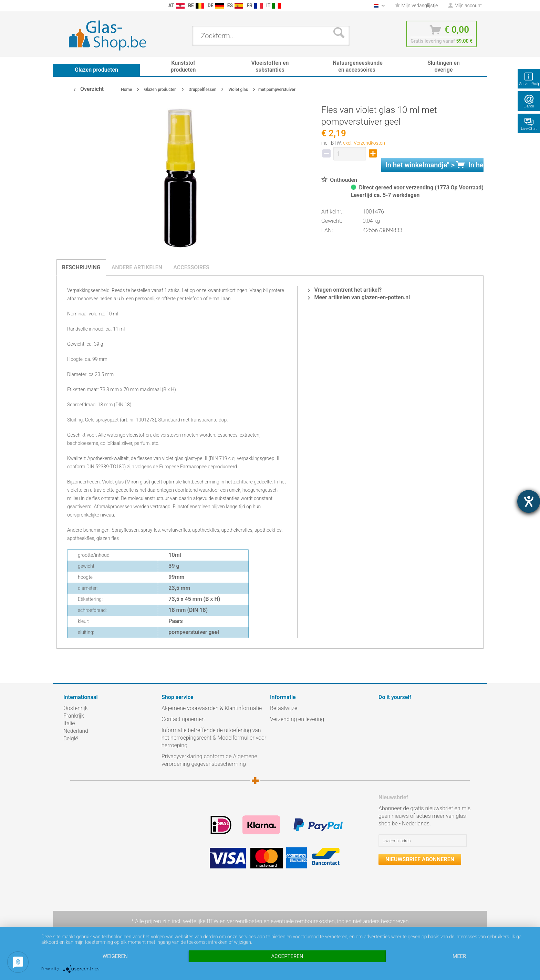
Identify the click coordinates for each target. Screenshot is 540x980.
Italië (69, 723)
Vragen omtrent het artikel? (345, 290)
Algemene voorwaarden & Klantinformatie (212, 708)
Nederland (76, 731)
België (71, 738)
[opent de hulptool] (529, 501)
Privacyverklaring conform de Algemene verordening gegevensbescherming (209, 760)
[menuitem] (67, 6)
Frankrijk (74, 716)
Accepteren (287, 956)
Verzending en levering (297, 719)
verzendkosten (245, 921)
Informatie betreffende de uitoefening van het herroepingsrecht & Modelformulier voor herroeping (214, 738)
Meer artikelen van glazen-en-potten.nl (359, 297)
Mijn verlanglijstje (416, 6)
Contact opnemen (183, 719)
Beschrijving (81, 267)
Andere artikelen (137, 267)
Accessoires (191, 267)
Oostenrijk (76, 708)
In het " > (434, 165)
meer (459, 956)
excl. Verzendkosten (364, 143)
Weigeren (115, 956)
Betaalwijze (284, 708)
